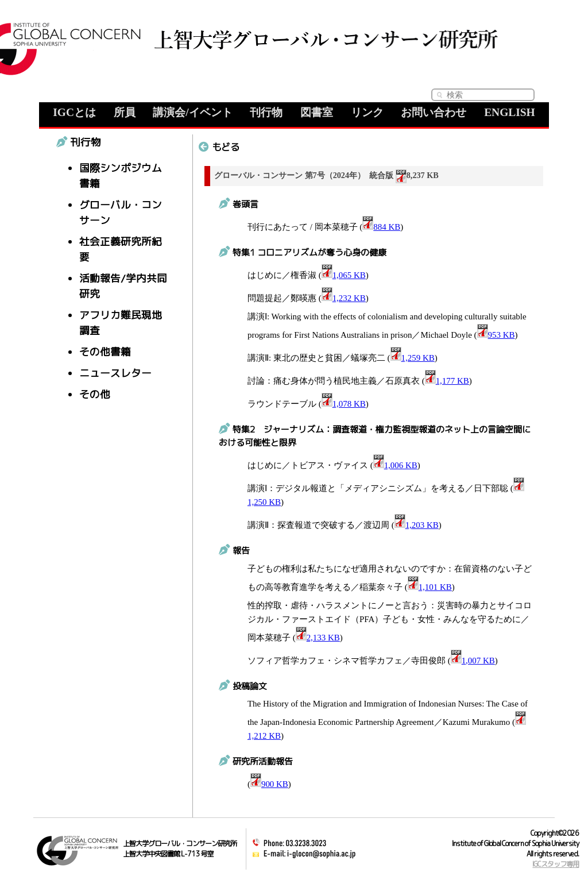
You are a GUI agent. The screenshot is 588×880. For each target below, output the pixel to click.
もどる (219, 147)
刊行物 (266, 112)
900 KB (269, 784)
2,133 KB (318, 638)
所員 (125, 112)
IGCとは (74, 112)
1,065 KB (344, 275)
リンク (367, 112)
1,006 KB (395, 465)
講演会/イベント (192, 112)
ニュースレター (115, 373)
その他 (95, 394)
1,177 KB (447, 381)
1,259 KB (413, 358)
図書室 (317, 112)
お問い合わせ (434, 112)
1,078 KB (344, 404)
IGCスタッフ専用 (556, 864)
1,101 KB (430, 587)
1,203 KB (417, 525)
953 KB (496, 335)
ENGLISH (510, 112)
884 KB (381, 227)
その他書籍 (105, 352)
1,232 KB (344, 298)
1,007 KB (473, 661)
